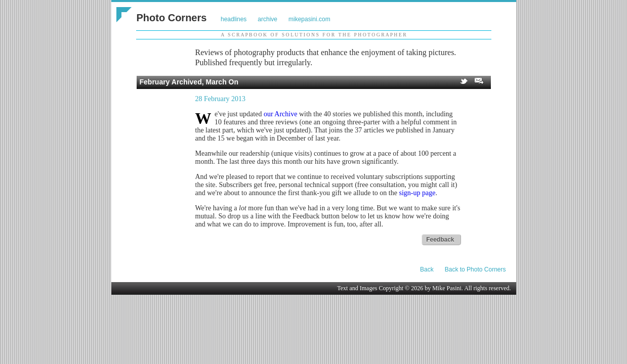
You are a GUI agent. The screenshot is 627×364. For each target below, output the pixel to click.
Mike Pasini (447, 288)
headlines (234, 19)
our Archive (280, 114)
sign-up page (417, 193)
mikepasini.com (309, 19)
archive (267, 19)
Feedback (440, 240)
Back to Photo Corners (475, 269)
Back (427, 269)
